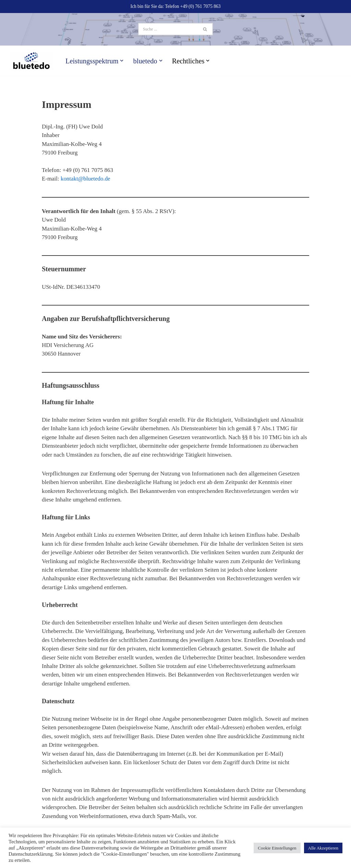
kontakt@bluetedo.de (86, 179)
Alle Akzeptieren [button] (323, 848)
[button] (122, 61)
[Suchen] (168, 29)
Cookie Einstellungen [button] (277, 848)
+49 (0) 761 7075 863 (201, 6)
